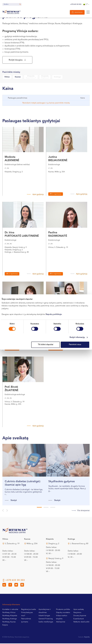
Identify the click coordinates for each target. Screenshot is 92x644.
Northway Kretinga (10, 619)
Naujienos (77, 613)
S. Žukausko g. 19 (12, 544)
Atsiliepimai (61, 622)
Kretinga (57, 77)
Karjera (5, 626)
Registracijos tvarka (29, 610)
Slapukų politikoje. (54, 314)
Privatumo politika (63, 610)
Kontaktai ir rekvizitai (10, 610)
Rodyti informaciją (77, 337)
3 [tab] (53, 508)
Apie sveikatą (79, 610)
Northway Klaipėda (10, 616)
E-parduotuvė (79, 619)
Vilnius (7, 77)
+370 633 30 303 (76, 4)
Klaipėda (31, 78)
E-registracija (57, 195)
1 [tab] (39, 508)
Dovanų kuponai (80, 616)
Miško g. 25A (32, 544)
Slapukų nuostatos (63, 613)
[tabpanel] (24, 475)
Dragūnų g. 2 (54, 544)
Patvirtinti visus (75, 345)
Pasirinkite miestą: (11, 73)
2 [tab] (46, 508)
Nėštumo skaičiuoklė (81, 622)
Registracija (78, 12)
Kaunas (18, 77)
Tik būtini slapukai (46, 345)
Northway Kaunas (9, 622)
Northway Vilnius (9, 613)
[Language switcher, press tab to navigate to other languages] (86, 4)
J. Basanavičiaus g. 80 (79, 544)
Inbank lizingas (44, 616)
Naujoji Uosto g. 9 (56, 559)
